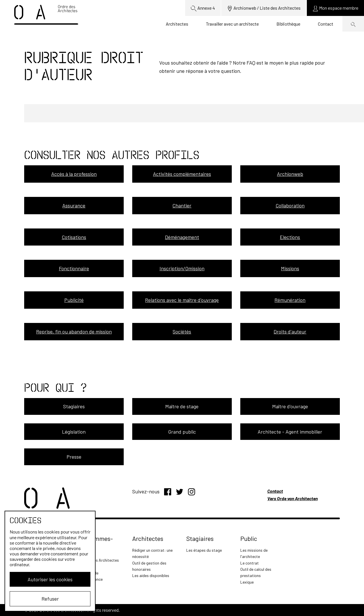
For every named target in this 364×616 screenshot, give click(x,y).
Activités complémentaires (182, 174)
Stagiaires (74, 406)
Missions (290, 268)
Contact (326, 24)
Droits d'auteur (290, 331)
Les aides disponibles (151, 575)
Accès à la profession (74, 174)
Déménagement (182, 237)
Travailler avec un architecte (232, 24)
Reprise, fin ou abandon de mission (74, 331)
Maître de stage (182, 406)
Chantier (182, 205)
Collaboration (290, 205)
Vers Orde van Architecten (292, 498)
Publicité (74, 300)
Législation (74, 432)
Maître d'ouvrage (290, 406)
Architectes (177, 24)
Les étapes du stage (204, 550)
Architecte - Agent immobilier (290, 432)
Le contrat (250, 563)
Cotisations (74, 237)
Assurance (74, 205)
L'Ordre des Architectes (99, 560)
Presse (74, 457)
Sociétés (182, 331)
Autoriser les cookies (50, 579)
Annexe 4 (203, 8)
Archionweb (290, 174)
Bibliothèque (288, 24)
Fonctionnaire (74, 268)
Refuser (50, 599)
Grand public (182, 432)
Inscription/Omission (182, 268)
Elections (290, 237)
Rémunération (290, 300)
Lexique (247, 582)
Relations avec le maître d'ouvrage (182, 300)
